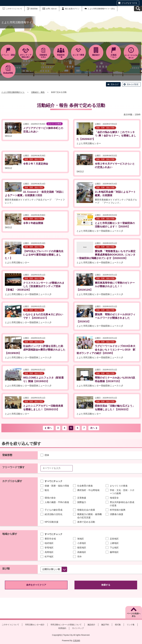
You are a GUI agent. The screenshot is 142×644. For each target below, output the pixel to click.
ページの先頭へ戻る (134, 615)
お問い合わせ (51, 9)
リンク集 (131, 625)
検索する (106, 585)
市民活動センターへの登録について (66, 625)
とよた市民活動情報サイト (13, 92)
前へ (50, 428)
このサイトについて (14, 9)
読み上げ (115, 84)
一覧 (61, 56)
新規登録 (34, 9)
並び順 (6, 569)
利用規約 (62, 628)
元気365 (76, 641)
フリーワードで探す (13, 467)
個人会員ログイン (72, 9)
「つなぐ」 (114, 56)
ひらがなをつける (129, 3)
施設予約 (105, 625)
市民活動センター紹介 (35, 625)
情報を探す (26, 56)
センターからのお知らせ (131, 56)
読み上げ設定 (133, 84)
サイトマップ (78, 628)
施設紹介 (91, 625)
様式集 (118, 625)
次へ (92, 428)
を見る (43, 56)
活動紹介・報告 (38, 92)
